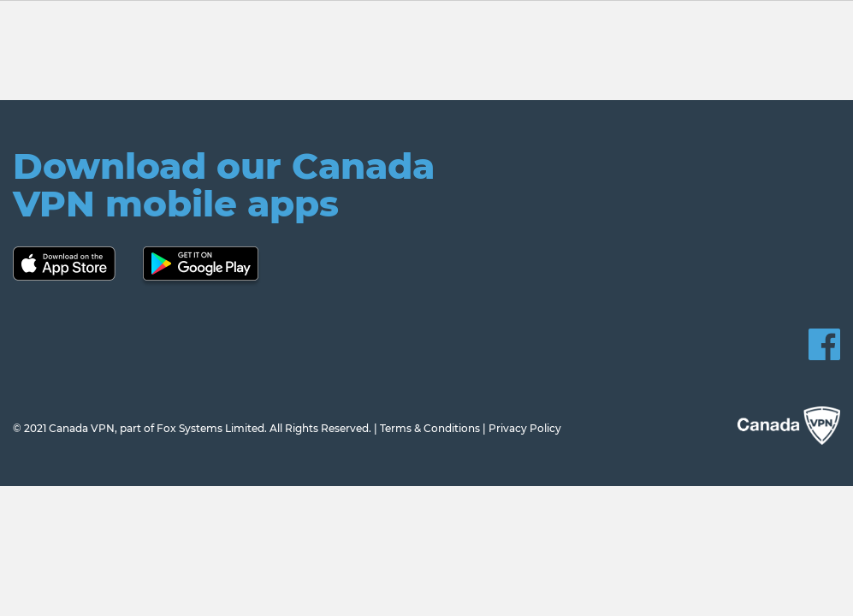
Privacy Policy (525, 428)
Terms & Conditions (430, 428)
